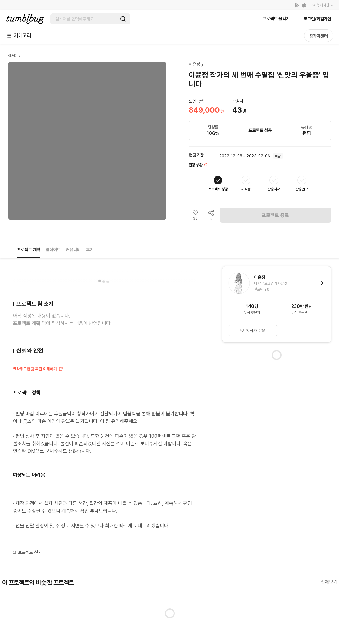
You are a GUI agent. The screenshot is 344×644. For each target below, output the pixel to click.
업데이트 (53, 250)
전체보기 (329, 582)
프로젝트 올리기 (276, 19)
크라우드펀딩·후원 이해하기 (38, 369)
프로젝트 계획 (29, 250)
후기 (90, 250)
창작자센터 (319, 36)
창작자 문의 (253, 331)
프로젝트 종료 (275, 215)
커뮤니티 (73, 250)
